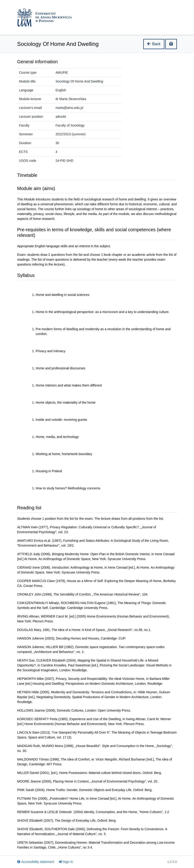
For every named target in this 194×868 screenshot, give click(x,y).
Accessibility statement (36, 862)
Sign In (66, 862)
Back (154, 44)
